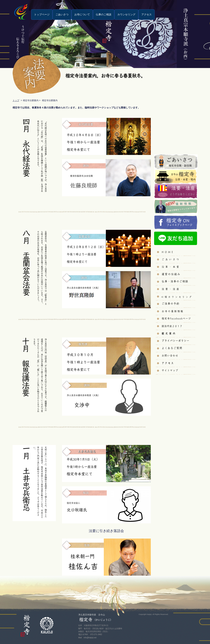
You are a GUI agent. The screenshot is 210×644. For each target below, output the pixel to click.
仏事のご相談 (104, 14)
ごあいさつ (62, 14)
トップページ (42, 14)
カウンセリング (126, 14)
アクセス (147, 14)
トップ (16, 100)
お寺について (82, 14)
